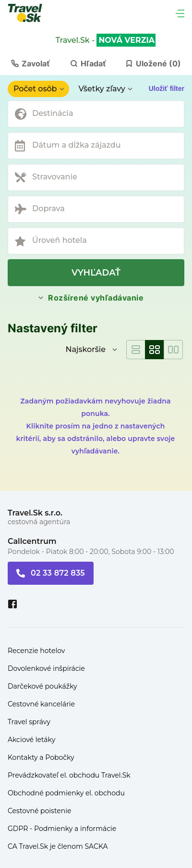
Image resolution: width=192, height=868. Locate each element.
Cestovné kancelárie (41, 704)
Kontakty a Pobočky (41, 757)
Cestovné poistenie (40, 811)
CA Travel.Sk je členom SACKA (58, 846)
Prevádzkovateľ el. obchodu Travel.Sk (69, 775)
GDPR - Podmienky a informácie (62, 829)
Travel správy (29, 722)
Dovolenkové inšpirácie (46, 668)
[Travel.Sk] (30, 13)
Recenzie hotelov (36, 651)
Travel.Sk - (106, 40)
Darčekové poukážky (42, 686)
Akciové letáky (31, 740)
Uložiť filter (167, 88)
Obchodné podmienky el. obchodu (66, 793)
